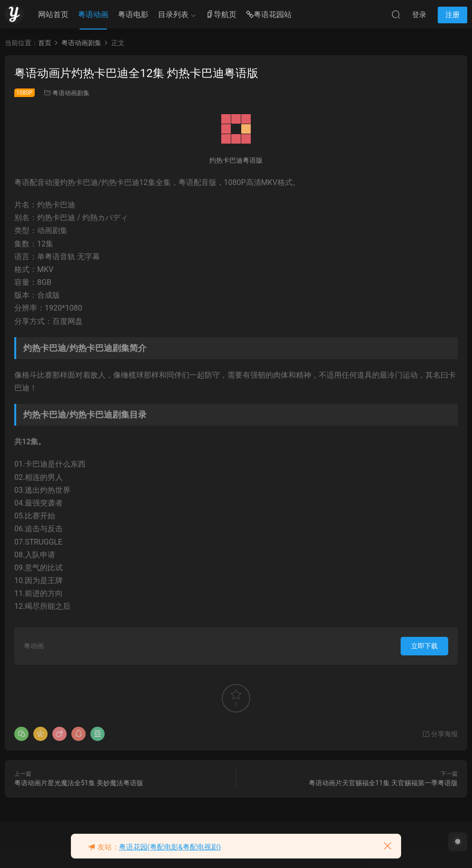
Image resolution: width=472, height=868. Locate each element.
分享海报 (440, 734)
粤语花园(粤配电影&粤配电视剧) (170, 847)
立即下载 (424, 646)
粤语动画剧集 (71, 93)
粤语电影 (133, 15)
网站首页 (53, 15)
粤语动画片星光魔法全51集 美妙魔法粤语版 (79, 783)
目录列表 (173, 15)
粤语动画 (93, 15)
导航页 (221, 15)
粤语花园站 (269, 15)
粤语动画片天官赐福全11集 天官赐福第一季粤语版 (383, 783)
